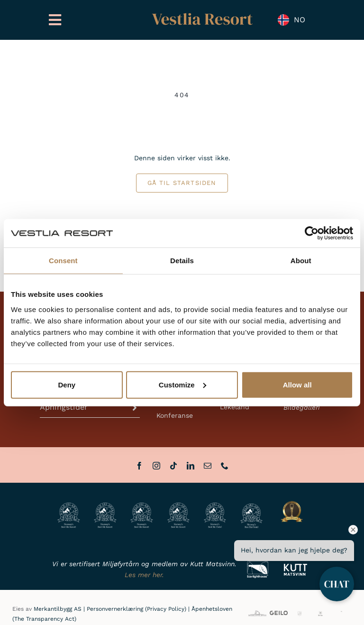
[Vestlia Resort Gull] (202, 14)
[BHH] (320, 614)
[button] (90, 407)
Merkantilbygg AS (58, 609)
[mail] (208, 466)
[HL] (341, 614)
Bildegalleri (302, 407)
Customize (182, 384)
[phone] (225, 466)
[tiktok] (173, 466)
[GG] (300, 614)
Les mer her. (144, 575)
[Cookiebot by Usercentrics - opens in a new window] (312, 233)
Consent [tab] (63, 261)
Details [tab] (182, 261)
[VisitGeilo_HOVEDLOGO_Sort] (279, 614)
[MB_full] (257, 612)
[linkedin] (191, 466)
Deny (67, 384)
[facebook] (139, 466)
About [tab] (301, 261)
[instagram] (156, 466)
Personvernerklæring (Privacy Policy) (136, 609)
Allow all (297, 384)
